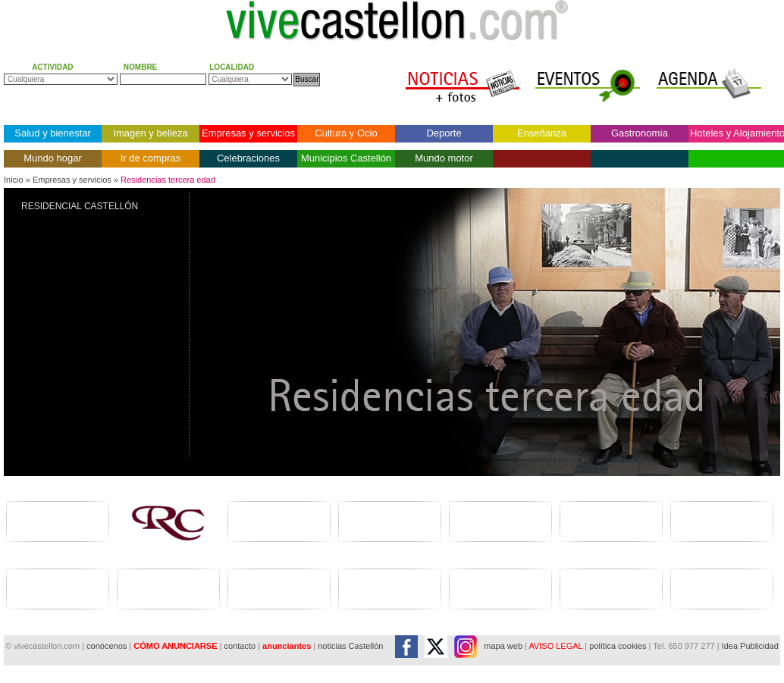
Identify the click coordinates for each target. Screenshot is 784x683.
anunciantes (287, 646)
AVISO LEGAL (555, 646)
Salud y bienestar (52, 133)
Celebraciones (248, 158)
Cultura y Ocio (346, 133)
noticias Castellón (350, 646)
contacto (240, 646)
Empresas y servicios (248, 133)
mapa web (503, 646)
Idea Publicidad (750, 646)
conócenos (108, 646)
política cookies (618, 646)
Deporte (444, 133)
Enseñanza (542, 133)
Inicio (14, 180)
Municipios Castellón (346, 158)
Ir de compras (151, 158)
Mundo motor (444, 158)
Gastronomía (640, 133)
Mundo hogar (53, 158)
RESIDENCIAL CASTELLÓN (80, 206)
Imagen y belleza (150, 133)
